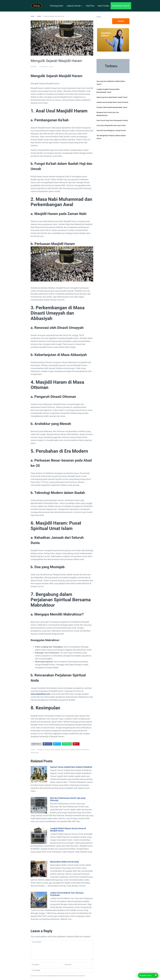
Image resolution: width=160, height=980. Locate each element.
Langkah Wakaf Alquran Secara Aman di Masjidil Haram (68, 830)
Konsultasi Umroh (121, 6)
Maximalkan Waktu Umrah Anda (64, 862)
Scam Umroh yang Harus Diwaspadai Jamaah (112, 120)
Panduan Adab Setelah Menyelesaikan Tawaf (112, 107)
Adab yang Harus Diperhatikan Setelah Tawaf (112, 97)
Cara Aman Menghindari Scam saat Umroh (111, 125)
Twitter (57, 744)
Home (33, 16)
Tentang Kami (56, 6)
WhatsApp (67, 744)
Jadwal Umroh (75, 6)
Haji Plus (90, 6)
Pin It (76, 744)
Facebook (47, 744)
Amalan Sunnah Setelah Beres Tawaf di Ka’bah (112, 102)
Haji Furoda (103, 6)
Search (99, 17)
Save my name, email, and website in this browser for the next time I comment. (59, 976)
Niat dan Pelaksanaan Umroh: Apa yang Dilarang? (68, 799)
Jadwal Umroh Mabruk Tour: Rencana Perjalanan (67, 894)
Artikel (39, 16)
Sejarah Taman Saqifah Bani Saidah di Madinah (71, 767)
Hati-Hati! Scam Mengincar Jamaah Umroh (111, 130)
